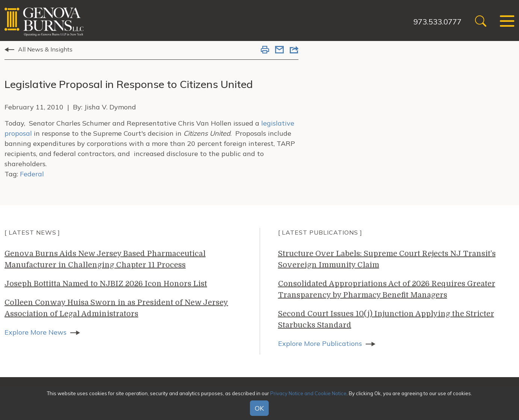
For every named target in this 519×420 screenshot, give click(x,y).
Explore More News (36, 332)
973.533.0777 (437, 22)
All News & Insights (45, 49)
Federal (32, 174)
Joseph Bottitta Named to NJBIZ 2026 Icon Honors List (106, 284)
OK (259, 408)
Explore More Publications (320, 343)
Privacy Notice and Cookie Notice (308, 393)
